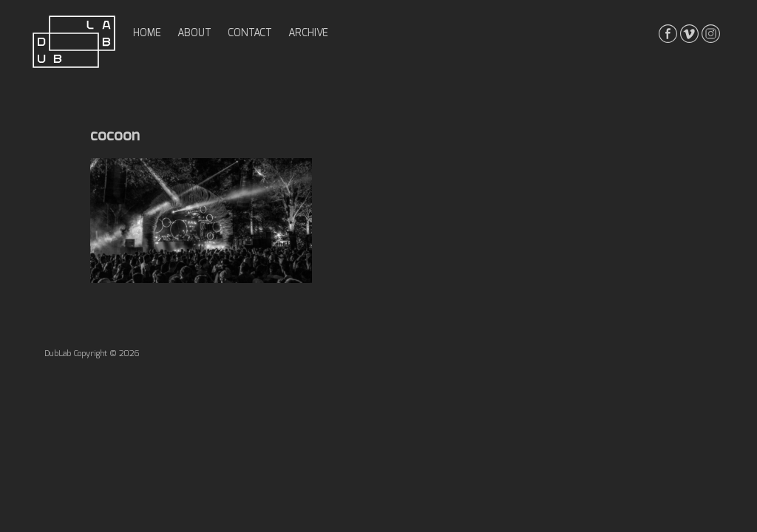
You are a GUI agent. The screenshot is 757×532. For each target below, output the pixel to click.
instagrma (711, 34)
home (147, 33)
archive (308, 33)
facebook (668, 34)
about (194, 33)
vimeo (689, 34)
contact (250, 33)
